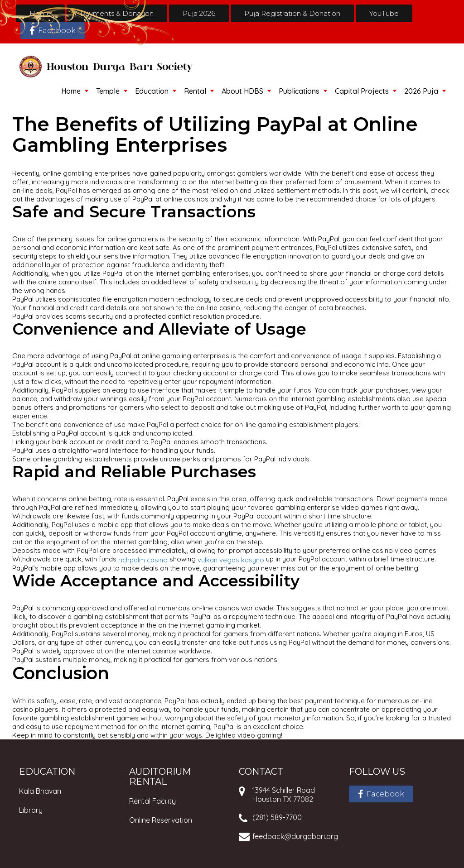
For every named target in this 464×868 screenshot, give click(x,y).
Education (152, 91)
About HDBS (242, 91)
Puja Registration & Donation (292, 13)
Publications (299, 91)
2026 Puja (421, 91)
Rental (195, 91)
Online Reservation (161, 820)
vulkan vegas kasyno (231, 559)
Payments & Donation (117, 13)
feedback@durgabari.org (295, 836)
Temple (108, 91)
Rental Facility (152, 801)
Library (31, 810)
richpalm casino (143, 559)
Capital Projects (362, 91)
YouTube (384, 13)
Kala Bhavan (40, 791)
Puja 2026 (199, 13)
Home (40, 13)
